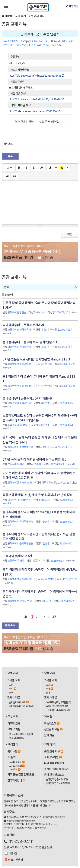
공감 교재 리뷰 (36, 16)
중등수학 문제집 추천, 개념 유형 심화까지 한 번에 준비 (38, 495)
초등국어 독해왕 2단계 (17, 556)
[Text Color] (50, 168)
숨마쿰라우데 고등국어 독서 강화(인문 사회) (31, 342)
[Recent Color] (62, 168)
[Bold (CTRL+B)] (19, 168)
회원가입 (72, 6)
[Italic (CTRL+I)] (27, 168)
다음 (54, 617)
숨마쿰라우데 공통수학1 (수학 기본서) (27, 398)
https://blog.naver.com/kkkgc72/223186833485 (36, 75)
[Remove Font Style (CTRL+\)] (42, 168)
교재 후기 (20, 16)
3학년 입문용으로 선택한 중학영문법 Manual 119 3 (36, 359)
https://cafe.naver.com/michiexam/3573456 (34, 111)
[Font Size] (9, 168)
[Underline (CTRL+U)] (34, 168)
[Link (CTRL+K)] (14, 176)
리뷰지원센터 (15, 860)
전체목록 (10, 625)
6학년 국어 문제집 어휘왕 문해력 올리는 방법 (32, 459)
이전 (26, 617)
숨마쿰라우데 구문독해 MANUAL (24, 325)
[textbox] (40, 202)
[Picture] (7, 176)
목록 (10, 156)
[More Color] (56, 168)
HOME (9, 16)
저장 (70, 234)
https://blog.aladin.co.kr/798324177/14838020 (36, 99)
